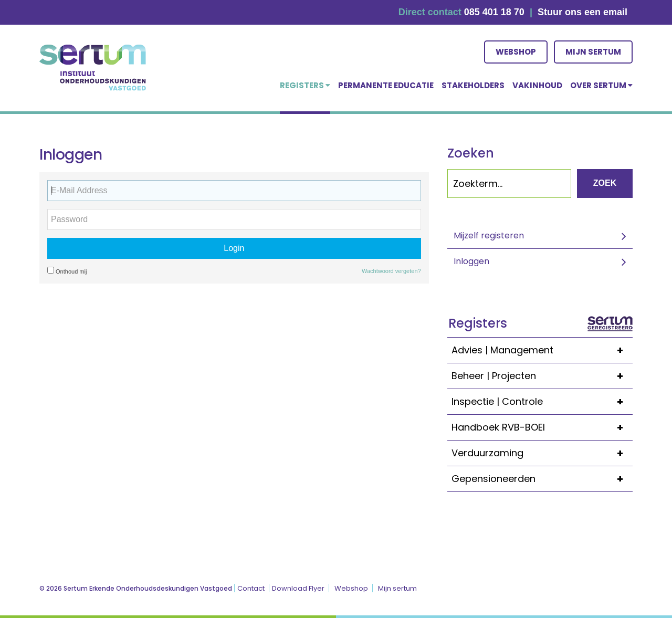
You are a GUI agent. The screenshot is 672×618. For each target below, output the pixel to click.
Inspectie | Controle (542, 402)
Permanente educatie (386, 85)
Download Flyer (298, 588)
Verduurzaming (542, 453)
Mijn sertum (593, 52)
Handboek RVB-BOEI (542, 427)
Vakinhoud (537, 85)
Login (234, 248)
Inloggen (471, 261)
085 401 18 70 (494, 12)
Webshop (516, 52)
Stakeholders (473, 85)
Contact (251, 588)
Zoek (605, 183)
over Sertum (601, 85)
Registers (305, 85)
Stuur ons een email (582, 12)
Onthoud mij (67, 271)
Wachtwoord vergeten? (391, 271)
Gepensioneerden (542, 479)
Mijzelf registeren (489, 235)
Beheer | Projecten (542, 376)
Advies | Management (542, 350)
